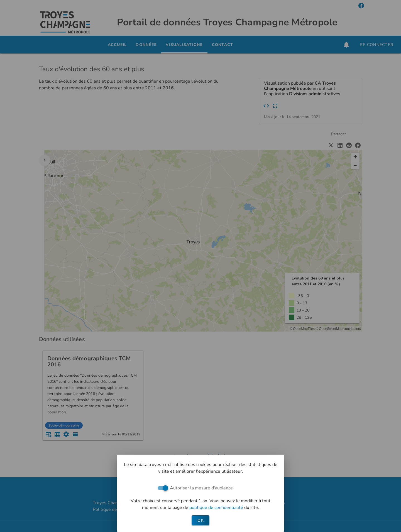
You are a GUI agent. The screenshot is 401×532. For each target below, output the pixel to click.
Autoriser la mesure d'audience (201, 488)
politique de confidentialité (217, 508)
